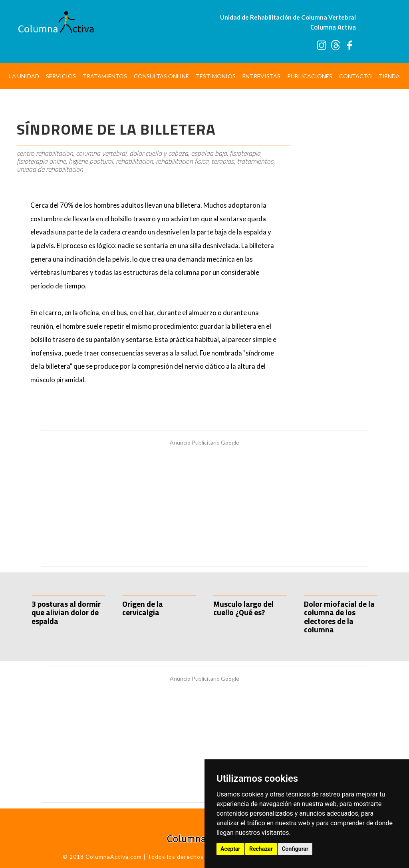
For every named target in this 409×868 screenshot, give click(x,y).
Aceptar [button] (230, 849)
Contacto (355, 76)
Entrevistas (261, 76)
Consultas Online (161, 76)
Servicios (61, 76)
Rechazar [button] (261, 849)
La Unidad (24, 76)
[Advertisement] (345, 226)
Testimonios (216, 76)
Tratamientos (105, 76)
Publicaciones (310, 76)
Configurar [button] (295, 849)
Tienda (389, 76)
